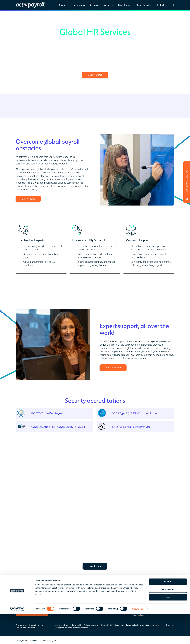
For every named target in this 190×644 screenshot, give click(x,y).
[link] (64, 5)
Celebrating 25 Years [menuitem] (141, 601)
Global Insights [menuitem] (111, 601)
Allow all (168, 612)
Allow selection (168, 619)
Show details (138, 639)
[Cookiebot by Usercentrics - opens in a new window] (17, 639)
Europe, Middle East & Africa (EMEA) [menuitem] (166, 603)
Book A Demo (95, 75)
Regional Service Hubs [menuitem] (166, 598)
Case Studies (124, 5)
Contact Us (162, 5)
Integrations (79, 5)
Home (19, 14)
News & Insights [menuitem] (112, 598)
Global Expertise (144, 5)
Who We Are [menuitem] (137, 598)
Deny (168, 627)
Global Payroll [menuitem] (62, 598)
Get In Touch (29, 199)
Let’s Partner (95, 566)
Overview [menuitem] (84, 598)
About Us (109, 5)
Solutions (64, 5)
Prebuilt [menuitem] (84, 601)
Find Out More (114, 367)
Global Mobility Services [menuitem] (66, 601)
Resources (94, 5)
